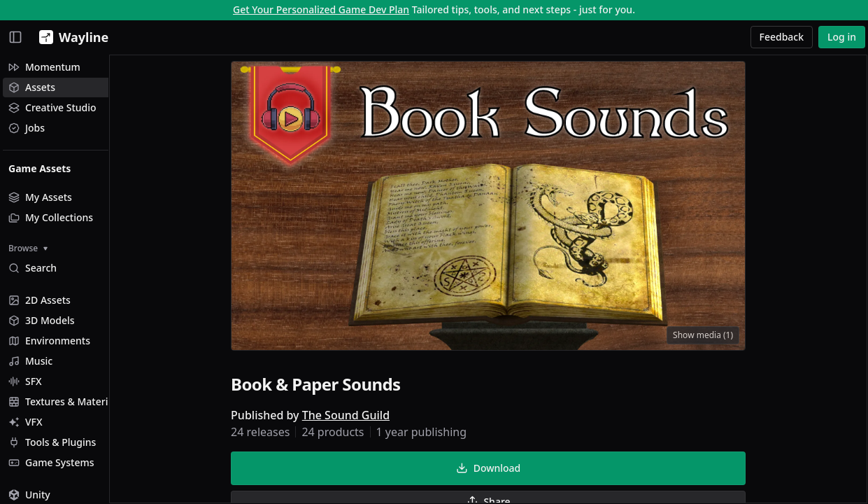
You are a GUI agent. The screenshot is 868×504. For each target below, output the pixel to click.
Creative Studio (52, 107)
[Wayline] (71, 37)
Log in (842, 37)
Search (33, 268)
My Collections (51, 217)
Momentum (44, 67)
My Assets (40, 197)
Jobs (27, 128)
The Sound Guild (370, 417)
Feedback (782, 37)
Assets (32, 87)
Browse (28, 248)
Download (512, 470)
